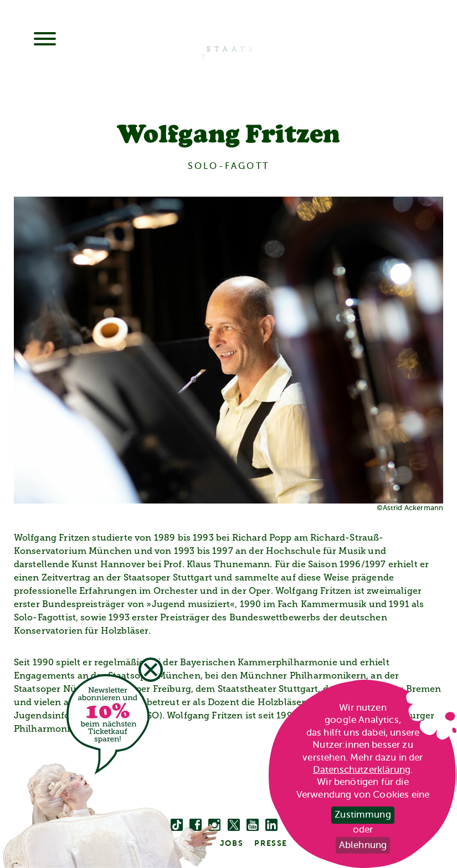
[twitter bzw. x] (234, 825)
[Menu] (45, 40)
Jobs (232, 843)
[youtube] (253, 825)
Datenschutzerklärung (362, 770)
